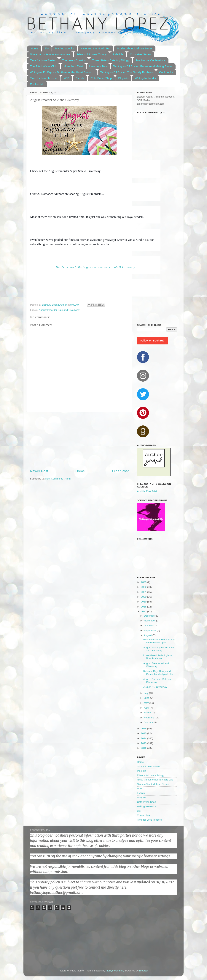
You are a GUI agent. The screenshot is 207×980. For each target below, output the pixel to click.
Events (80, 78)
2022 (144, 587)
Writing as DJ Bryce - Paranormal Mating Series (143, 66)
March (148, 713)
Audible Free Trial (147, 491)
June (147, 698)
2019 (144, 602)
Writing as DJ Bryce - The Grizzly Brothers (126, 72)
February (149, 718)
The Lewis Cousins (74, 60)
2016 (144, 729)
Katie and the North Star (95, 48)
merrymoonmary (115, 971)
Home (34, 48)
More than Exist (73, 66)
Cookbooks (166, 72)
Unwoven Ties (98, 66)
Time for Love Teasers (44, 78)
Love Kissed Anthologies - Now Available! (158, 657)
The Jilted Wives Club (43, 66)
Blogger (144, 971)
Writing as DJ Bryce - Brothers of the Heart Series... (62, 72)
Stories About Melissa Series (135, 48)
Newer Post (39, 471)
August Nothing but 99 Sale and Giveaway (159, 649)
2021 (144, 592)
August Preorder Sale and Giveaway (59, 310)
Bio (47, 48)
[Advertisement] (79, 440)
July (147, 693)
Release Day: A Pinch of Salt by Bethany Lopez (159, 641)
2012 (144, 748)
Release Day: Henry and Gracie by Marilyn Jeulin (158, 673)
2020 (144, 597)
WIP (66, 78)
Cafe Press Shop (101, 78)
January (149, 722)
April (147, 708)
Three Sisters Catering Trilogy (111, 60)
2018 (144, 607)
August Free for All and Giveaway (156, 665)
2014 (144, 738)
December (150, 616)
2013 (144, 743)
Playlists (123, 78)
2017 (144, 612)
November (150, 621)
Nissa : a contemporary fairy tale (50, 54)
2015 (144, 733)
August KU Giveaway (155, 687)
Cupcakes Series (140, 54)
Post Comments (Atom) (58, 479)
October (149, 625)
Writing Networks (145, 78)
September (150, 630)
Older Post (120, 471)
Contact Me (37, 84)
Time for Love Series (43, 60)
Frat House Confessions (151, 60)
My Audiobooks (65, 48)
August (148, 635)
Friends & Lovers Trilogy (92, 54)
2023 (144, 582)
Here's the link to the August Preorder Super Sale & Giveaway (95, 267)
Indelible (118, 54)
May (147, 703)
